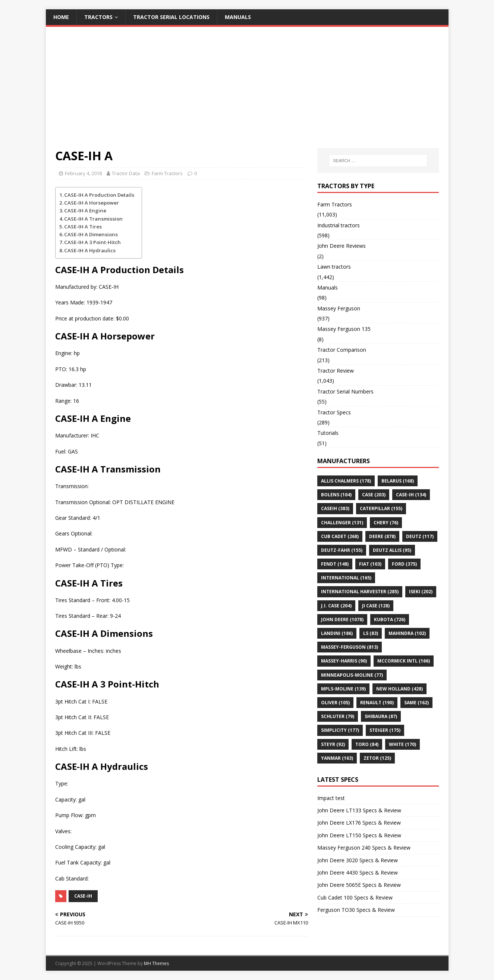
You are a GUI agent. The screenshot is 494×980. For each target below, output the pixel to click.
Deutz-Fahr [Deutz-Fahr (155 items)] (342, 550)
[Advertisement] (247, 92)
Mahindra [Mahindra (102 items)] (407, 633)
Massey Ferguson (339, 308)
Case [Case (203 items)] (374, 495)
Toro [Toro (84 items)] (367, 744)
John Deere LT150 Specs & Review (359, 835)
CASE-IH (83, 896)
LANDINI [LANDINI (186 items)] (337, 633)
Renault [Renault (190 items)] (377, 703)
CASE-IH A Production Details (99, 195)
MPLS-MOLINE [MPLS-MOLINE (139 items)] (343, 689)
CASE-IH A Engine (85, 211)
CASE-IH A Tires (83, 227)
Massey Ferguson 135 (344, 329)
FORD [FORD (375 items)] (404, 564)
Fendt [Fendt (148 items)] (335, 564)
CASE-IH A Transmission (93, 219)
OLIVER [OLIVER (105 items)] (335, 703)
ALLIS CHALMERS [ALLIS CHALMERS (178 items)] (346, 481)
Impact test (331, 798)
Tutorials (328, 433)
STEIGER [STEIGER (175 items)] (385, 730)
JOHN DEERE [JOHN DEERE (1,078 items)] (342, 619)
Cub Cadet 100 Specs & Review (355, 897)
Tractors (98, 17)
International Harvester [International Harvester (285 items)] (360, 592)
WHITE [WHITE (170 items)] (402, 744)
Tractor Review (336, 371)
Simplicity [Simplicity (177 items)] (340, 730)
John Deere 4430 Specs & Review (358, 872)
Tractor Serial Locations (171, 17)
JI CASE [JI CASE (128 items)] (376, 606)
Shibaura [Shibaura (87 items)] (381, 716)
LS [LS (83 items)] (371, 633)
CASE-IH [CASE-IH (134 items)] (411, 495)
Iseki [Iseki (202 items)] (421, 592)
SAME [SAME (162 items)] (416, 703)
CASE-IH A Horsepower (92, 203)
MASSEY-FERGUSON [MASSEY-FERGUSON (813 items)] (350, 647)
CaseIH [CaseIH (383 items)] (335, 508)
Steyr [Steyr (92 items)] (333, 744)
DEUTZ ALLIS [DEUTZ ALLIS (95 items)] (392, 550)
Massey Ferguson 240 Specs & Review (364, 848)
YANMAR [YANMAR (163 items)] (337, 758)
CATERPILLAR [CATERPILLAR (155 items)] (381, 508)
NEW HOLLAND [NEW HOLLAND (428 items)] (399, 689)
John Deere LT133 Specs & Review (359, 810)
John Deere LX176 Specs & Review (359, 823)
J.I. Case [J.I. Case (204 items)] (336, 606)
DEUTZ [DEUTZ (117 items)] (420, 536)
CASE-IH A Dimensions (91, 234)
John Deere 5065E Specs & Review (359, 885)
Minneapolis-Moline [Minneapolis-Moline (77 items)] (352, 675)
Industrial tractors (339, 225)
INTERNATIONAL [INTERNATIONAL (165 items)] (346, 578)
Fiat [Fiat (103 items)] (370, 564)
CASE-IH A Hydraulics (90, 250)
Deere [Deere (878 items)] (382, 536)
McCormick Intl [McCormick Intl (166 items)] (404, 661)
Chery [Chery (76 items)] (386, 523)
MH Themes (156, 963)
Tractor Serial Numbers (345, 391)
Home (61, 17)
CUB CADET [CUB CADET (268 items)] (340, 536)
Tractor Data (126, 173)
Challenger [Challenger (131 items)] (342, 523)
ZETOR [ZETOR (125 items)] (377, 758)
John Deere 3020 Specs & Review (358, 860)
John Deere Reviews (342, 246)
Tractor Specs (334, 412)
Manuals (238, 17)
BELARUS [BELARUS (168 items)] (398, 481)
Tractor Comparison (342, 350)
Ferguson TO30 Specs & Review (356, 910)
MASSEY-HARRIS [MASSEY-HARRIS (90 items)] (344, 661)
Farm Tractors (167, 173)
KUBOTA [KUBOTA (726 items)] (390, 619)
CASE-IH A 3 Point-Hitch (92, 242)
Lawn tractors (334, 267)
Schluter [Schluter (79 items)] (338, 716)
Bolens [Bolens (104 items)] (336, 495)
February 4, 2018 (83, 173)
